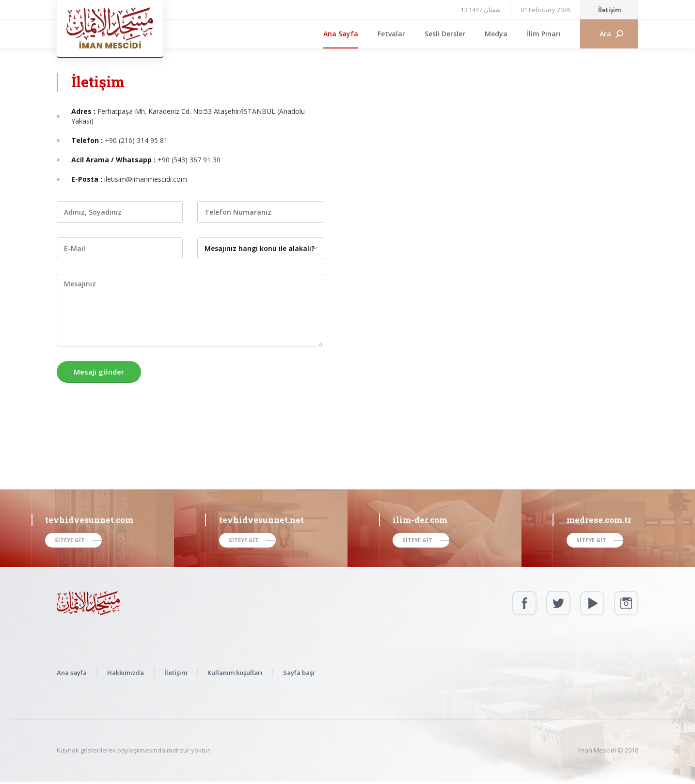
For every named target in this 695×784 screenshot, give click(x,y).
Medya (496, 34)
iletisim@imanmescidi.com (146, 179)
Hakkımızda (126, 673)
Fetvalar (391, 34)
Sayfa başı (299, 673)
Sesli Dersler (445, 34)
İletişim (609, 10)
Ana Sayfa (341, 34)
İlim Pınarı (544, 34)
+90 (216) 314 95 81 (136, 140)
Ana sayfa (72, 673)
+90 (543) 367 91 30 (189, 160)
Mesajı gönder (99, 372)
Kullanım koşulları (235, 673)
